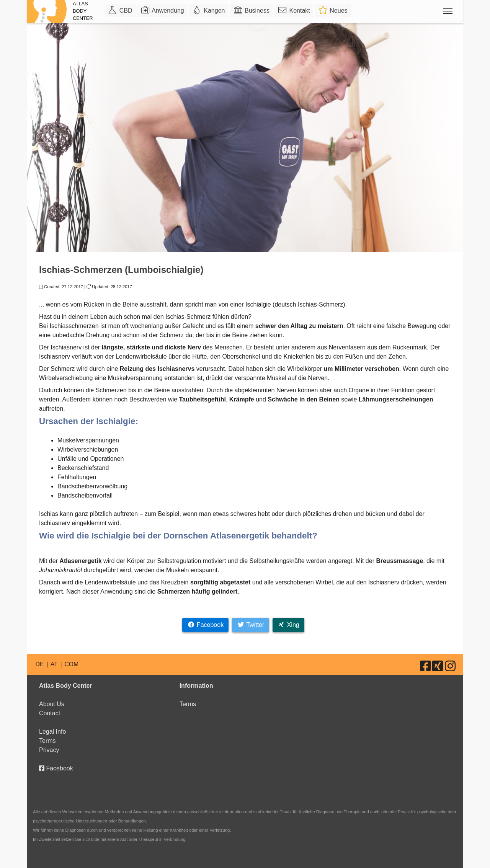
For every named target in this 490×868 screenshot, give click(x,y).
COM (71, 664)
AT (54, 664)
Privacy (49, 750)
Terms (47, 741)
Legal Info (52, 732)
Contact (50, 713)
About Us (52, 704)
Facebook (56, 768)
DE (39, 664)
